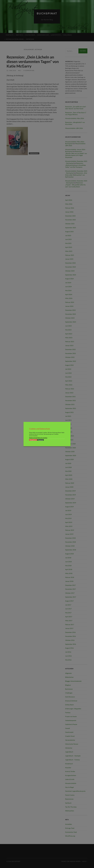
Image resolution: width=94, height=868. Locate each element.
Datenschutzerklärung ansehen (38, 438)
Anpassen (40, 440)
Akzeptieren (33, 440)
